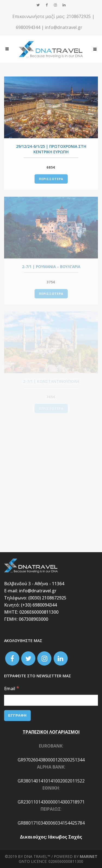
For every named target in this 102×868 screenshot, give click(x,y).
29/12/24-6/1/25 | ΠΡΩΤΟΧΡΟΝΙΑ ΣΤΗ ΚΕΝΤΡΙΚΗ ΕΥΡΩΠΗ (51, 149)
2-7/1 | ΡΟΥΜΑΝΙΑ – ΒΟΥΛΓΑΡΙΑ (51, 267)
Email (12, 688)
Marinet (89, 856)
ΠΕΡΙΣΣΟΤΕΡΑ (51, 179)
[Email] (51, 700)
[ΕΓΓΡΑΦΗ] (17, 716)
